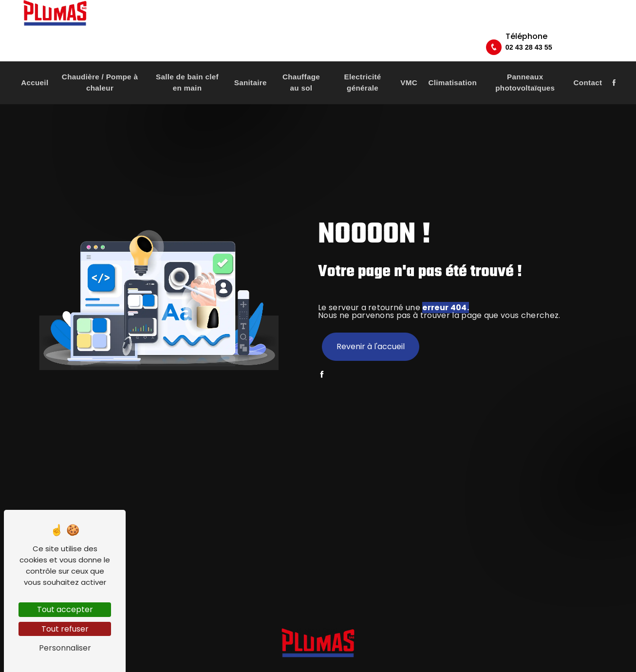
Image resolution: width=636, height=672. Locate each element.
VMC (409, 62)
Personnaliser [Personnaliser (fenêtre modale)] (65, 648)
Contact (588, 62)
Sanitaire (251, 62)
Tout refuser (65, 629)
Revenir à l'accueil (371, 346)
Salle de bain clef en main (187, 62)
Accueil (35, 62)
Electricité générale (363, 62)
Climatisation (452, 62)
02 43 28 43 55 (580, 24)
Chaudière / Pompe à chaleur (100, 62)
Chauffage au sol (301, 62)
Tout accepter (65, 609)
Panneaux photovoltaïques (525, 62)
